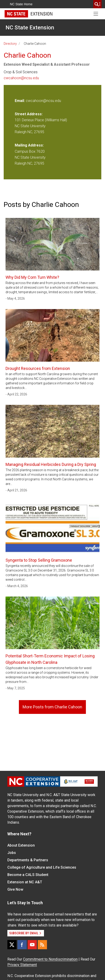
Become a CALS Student (28, 875)
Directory (10, 44)
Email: (20, 101)
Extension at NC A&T (25, 882)
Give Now (15, 889)
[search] (97, 4)
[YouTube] (32, 945)
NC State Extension (30, 28)
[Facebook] (22, 945)
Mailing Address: (29, 145)
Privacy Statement (22, 965)
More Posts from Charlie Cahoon (52, 707)
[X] (12, 945)
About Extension (21, 845)
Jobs (12, 853)
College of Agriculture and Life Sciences (42, 867)
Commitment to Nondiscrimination (50, 959)
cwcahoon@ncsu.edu (21, 78)
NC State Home (21, 4)
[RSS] (42, 945)
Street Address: (29, 114)
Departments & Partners (28, 860)
